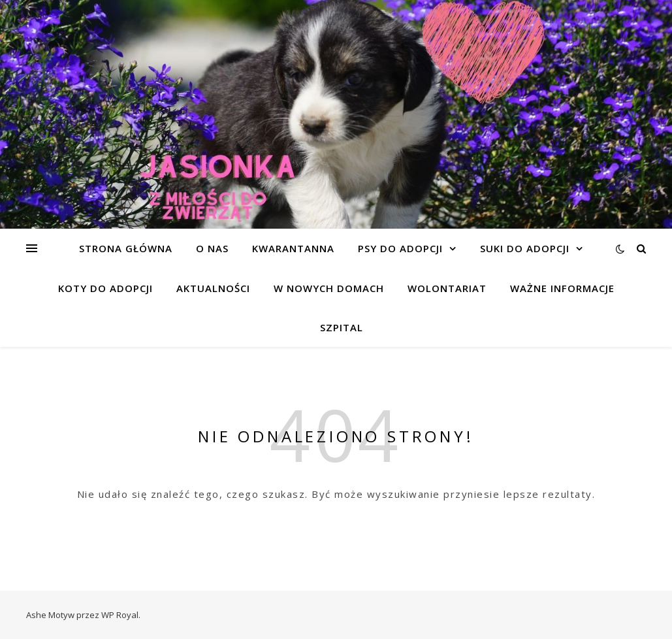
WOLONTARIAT (447, 288)
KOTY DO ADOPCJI (105, 288)
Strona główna (126, 248)
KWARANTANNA (293, 248)
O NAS (212, 248)
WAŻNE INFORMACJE (562, 288)
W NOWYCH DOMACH (329, 288)
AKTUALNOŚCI (213, 288)
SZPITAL (342, 327)
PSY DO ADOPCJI (400, 248)
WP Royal (120, 615)
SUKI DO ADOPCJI (525, 248)
